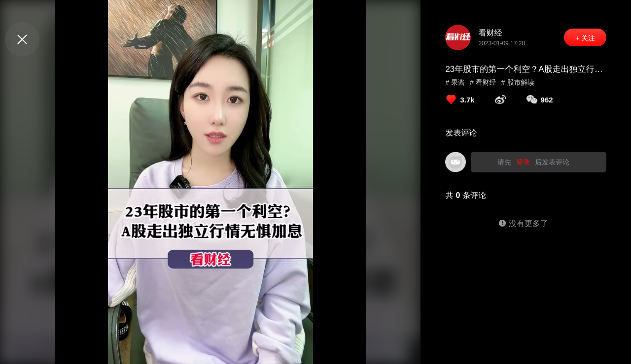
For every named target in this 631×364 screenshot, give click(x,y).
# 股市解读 (518, 82)
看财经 (490, 33)
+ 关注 (585, 38)
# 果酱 (455, 82)
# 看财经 (483, 82)
